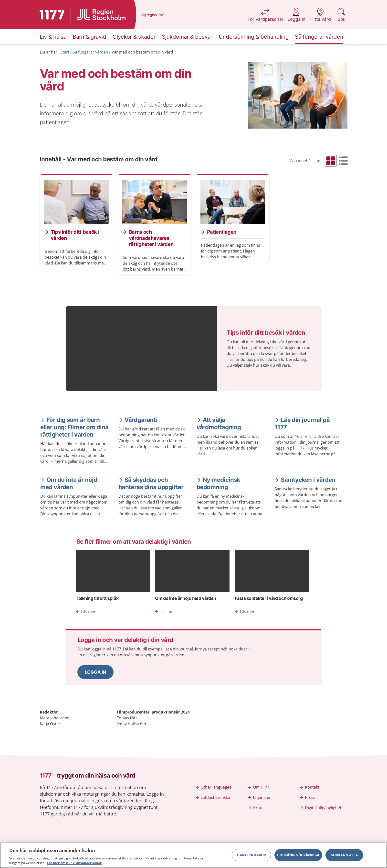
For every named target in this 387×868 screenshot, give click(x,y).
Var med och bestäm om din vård (142, 52)
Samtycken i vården (308, 480)
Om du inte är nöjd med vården (69, 483)
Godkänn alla (344, 857)
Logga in (95, 672)
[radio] (331, 161)
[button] (95, 672)
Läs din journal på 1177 (302, 423)
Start (65, 52)
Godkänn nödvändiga (298, 857)
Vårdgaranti (141, 420)
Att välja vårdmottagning (219, 423)
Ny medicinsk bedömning (218, 483)
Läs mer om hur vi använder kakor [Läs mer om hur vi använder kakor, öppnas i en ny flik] (74, 865)
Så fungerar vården (90, 52)
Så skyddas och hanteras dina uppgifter (151, 483)
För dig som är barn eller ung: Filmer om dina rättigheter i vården (74, 427)
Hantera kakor (251, 857)
